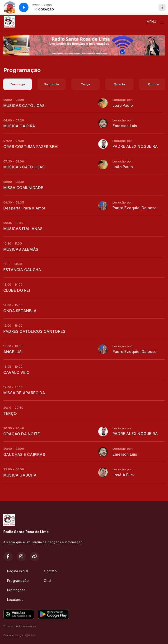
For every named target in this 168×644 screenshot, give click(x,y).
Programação (18, 581)
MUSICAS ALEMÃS (21, 249)
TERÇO (10, 413)
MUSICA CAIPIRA (19, 126)
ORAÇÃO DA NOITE (22, 434)
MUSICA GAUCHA (20, 475)
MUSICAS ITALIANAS (23, 229)
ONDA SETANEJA (20, 311)
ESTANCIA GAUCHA (22, 270)
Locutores (15, 600)
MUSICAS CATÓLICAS (24, 106)
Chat (48, 581)
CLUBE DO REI (17, 290)
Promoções (16, 590)
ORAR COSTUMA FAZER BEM (31, 147)
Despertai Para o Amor (24, 208)
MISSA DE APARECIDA (24, 393)
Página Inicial (18, 571)
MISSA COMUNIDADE (23, 188)
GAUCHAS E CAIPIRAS (24, 454)
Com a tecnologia (20, 635)
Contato (50, 571)
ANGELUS (12, 352)
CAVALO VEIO (16, 372)
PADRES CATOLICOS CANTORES (34, 331)
